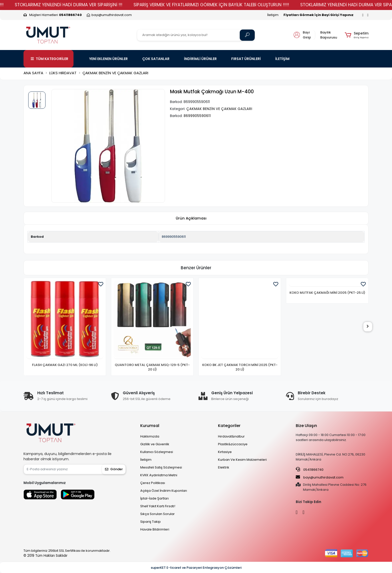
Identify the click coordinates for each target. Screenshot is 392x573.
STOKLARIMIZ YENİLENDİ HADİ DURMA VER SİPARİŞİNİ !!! (81, 5)
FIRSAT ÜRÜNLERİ (246, 59)
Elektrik (224, 467)
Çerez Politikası (153, 483)
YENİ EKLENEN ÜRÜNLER (108, 59)
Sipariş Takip (150, 522)
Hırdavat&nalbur (231, 436)
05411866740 (310, 469)
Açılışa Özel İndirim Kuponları (164, 491)
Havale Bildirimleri (155, 529)
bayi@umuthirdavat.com (320, 477)
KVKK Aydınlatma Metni (159, 475)
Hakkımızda (150, 436)
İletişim (273, 15)
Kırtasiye (225, 452)
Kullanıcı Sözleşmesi (157, 452)
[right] (368, 327)
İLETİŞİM (282, 59)
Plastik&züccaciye (233, 444)
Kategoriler (229, 426)
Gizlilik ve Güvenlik (155, 444)
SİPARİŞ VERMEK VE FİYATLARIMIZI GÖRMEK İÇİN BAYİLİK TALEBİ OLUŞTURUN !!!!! (224, 5)
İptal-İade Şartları (154, 498)
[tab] (191, 218)
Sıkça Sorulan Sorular (157, 514)
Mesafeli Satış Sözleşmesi (161, 467)
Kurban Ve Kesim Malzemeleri (242, 460)
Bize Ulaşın (306, 426)
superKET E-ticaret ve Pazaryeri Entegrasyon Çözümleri (196, 568)
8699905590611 (174, 237)
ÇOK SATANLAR (156, 59)
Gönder (114, 469)
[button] (357, 35)
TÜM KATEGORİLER (49, 59)
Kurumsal (150, 426)
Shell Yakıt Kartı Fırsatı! (158, 506)
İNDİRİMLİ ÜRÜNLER (200, 59)
